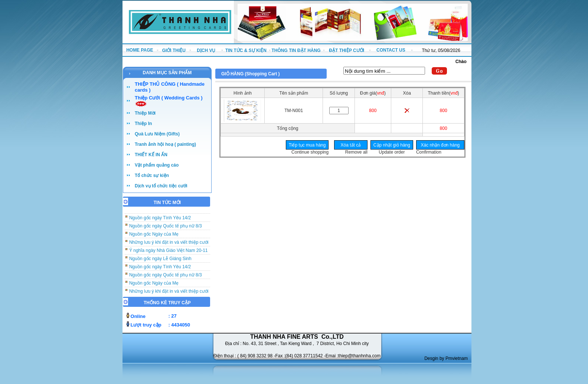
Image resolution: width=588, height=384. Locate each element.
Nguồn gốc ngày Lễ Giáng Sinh (160, 261)
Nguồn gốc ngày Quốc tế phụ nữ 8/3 (166, 228)
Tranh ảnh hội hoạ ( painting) (165, 144)
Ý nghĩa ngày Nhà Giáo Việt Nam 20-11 (169, 253)
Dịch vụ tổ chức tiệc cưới (161, 186)
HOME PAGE (140, 50)
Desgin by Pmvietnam (446, 358)
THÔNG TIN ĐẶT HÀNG (296, 50)
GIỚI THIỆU (174, 50)
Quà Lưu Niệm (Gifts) (157, 134)
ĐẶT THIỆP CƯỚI (347, 50)
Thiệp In (143, 124)
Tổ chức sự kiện (152, 175)
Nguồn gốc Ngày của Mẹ (154, 236)
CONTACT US (391, 50)
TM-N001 (294, 111)
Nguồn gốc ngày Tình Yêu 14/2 (160, 220)
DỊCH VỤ (206, 50)
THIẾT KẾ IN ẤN (151, 155)
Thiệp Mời (145, 113)
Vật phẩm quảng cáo (157, 165)
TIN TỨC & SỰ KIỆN (246, 50)
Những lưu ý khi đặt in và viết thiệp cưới (169, 244)
